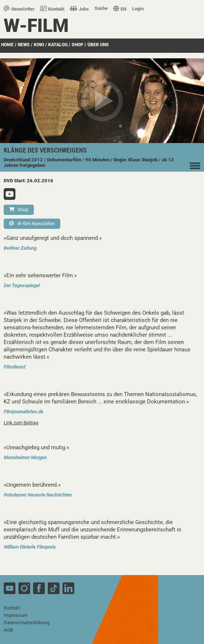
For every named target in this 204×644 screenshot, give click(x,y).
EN (120, 9)
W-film (36, 26)
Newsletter (19, 9)
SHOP (78, 45)
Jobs (79, 9)
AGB (8, 630)
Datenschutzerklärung (27, 623)
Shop (19, 210)
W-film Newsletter (32, 224)
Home (7, 45)
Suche (101, 8)
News (24, 45)
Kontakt (52, 9)
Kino (39, 45)
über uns (98, 45)
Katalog (58, 45)
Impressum (16, 615)
